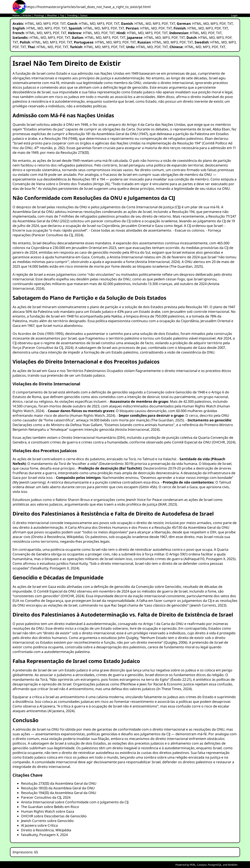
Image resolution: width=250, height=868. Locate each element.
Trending (72, 15)
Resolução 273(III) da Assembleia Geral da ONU (59, 783)
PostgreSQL (215, 865)
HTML (30, 24)
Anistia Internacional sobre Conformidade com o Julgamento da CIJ (75, 802)
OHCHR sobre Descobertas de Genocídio (54, 816)
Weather (52, 15)
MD (39, 24)
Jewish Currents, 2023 (208, 605)
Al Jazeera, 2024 (61, 711)
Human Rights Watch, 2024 (92, 415)
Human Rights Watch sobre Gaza (48, 811)
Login (234, 15)
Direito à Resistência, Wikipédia (57, 537)
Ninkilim (233, 865)
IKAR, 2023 (167, 504)
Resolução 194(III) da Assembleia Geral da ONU (59, 793)
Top (62, 15)
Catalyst (202, 865)
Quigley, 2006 (176, 642)
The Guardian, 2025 (186, 266)
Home (16, 15)
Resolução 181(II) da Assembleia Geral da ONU (58, 788)
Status (84, 15)
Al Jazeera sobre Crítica (39, 825)
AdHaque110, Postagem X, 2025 (210, 559)
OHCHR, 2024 (224, 442)
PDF (55, 24)
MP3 (47, 24)
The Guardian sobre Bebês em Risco (50, 807)
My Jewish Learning (29, 482)
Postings (39, 15)
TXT (63, 24)
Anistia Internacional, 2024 (158, 262)
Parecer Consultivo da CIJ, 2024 (57, 235)
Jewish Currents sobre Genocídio (47, 821)
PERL (193, 865)
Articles (27, 15)
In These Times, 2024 (174, 689)
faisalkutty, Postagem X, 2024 (55, 568)
